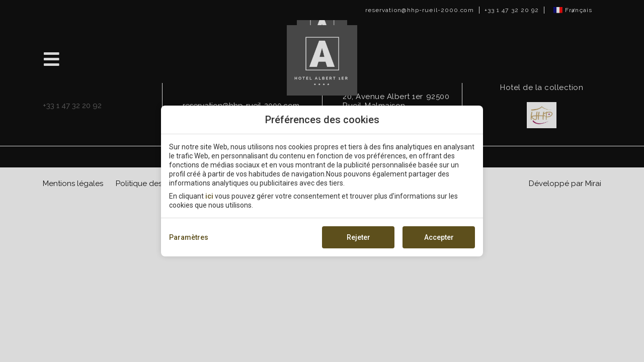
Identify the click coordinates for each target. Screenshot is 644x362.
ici (209, 196)
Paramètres (189, 237)
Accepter (439, 237)
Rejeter (358, 237)
